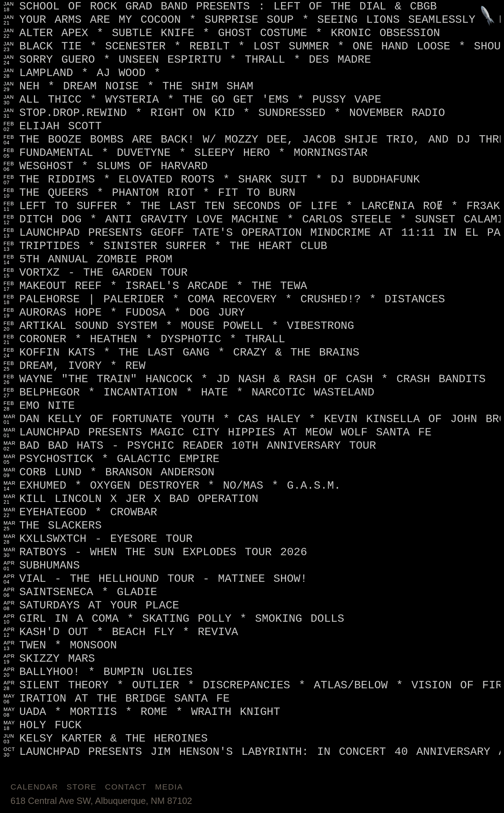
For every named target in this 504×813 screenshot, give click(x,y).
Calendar (34, 787)
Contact (126, 787)
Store (82, 787)
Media (169, 787)
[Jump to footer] (488, 16)
